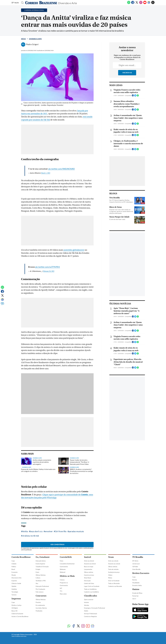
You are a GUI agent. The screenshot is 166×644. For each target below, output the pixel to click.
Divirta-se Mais (67, 576)
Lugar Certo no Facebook (92, 586)
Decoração (87, 581)
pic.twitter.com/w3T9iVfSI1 (48, 267)
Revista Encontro (141, 573)
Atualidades (136, 583)
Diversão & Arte (16, 578)
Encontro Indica (137, 585)
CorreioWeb (66, 557)
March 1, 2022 (46, 173)
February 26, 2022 (49, 271)
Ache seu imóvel (89, 561)
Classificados (91, 596)
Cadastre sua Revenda (115, 586)
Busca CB (14, 611)
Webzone (63, 569)
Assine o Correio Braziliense (20, 616)
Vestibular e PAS (41, 581)
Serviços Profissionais (91, 614)
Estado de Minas (137, 593)
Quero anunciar (89, 600)
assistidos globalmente (74, 250)
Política (14, 567)
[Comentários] (2, 305)
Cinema (62, 580)
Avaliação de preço (114, 572)
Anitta (25, 531)
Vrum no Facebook (114, 581)
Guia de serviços (89, 575)
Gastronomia (64, 567)
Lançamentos (88, 569)
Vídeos (110, 575)
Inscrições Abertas (41, 608)
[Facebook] (133, 4)
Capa (13, 561)
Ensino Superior (40, 564)
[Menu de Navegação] (16, 3)
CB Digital (15, 608)
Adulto (86, 611)
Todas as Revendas (114, 583)
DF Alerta (135, 561)
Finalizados (39, 611)
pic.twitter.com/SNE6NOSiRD (62, 169)
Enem (37, 572)
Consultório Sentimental (67, 564)
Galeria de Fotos (89, 583)
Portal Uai (135, 596)
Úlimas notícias (89, 572)
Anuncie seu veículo (114, 564)
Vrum (111, 557)
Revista (135, 580)
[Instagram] (141, 4)
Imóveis (86, 602)
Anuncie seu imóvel (90, 564)
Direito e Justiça (16, 605)
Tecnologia (15, 592)
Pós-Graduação (40, 589)
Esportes (14, 581)
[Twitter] (137, 4)
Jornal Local (136, 564)
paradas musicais (76, 531)
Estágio (38, 569)
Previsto (38, 602)
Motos (110, 578)
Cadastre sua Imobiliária (91, 592)
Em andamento (40, 605)
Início (23, 39)
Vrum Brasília (136, 569)
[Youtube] (145, 4)
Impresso (16, 599)
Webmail (63, 572)
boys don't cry (36, 531)
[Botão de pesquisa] (22, 3)
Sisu (37, 583)
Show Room (88, 578)
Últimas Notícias (41, 575)
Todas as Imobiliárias (90, 589)
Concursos (41, 596)
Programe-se (64, 583)
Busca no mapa (89, 567)
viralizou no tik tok (31, 536)
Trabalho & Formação (42, 567)
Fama (62, 561)
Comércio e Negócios (90, 616)
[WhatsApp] (129, 4)
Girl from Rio (61, 531)
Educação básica (41, 561)
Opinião (14, 586)
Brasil (13, 569)
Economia (15, 572)
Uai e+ (134, 599)
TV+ (61, 591)
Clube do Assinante (17, 614)
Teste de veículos (113, 569)
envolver (49, 531)
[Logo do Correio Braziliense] (41, 3)
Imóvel (87, 557)
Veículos (87, 605)
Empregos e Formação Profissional (94, 608)
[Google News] (149, 4)
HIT (61, 588)
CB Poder (135, 567)
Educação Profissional (42, 586)
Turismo (14, 595)
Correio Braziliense (21, 557)
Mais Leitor (63, 594)
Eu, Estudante (43, 557)
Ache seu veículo (113, 561)
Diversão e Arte (68, 3)
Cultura (38, 578)
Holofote (14, 589)
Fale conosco (40, 592)
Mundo (14, 575)
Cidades (14, 564)
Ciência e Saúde (16, 583)
